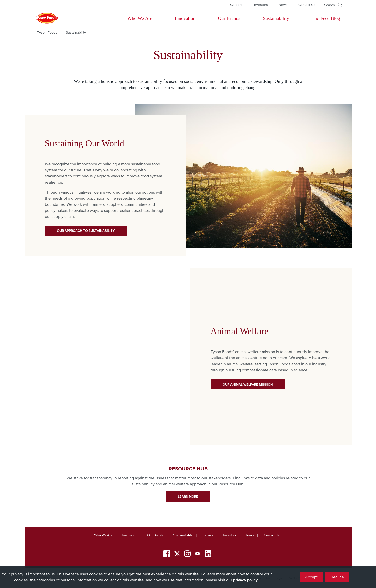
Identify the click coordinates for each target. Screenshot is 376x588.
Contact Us (307, 5)
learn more (188, 496)
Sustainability (276, 18)
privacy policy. (246, 580)
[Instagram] (187, 555)
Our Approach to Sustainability (86, 231)
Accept (311, 577)
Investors (261, 5)
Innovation (185, 18)
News (283, 5)
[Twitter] (177, 554)
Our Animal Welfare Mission (248, 384)
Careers (236, 5)
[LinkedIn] (208, 555)
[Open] (333, 5)
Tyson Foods (47, 32)
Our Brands (229, 18)
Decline (337, 577)
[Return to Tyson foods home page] (42, 18)
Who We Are (140, 18)
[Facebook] (167, 555)
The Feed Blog (326, 18)
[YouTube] (198, 555)
